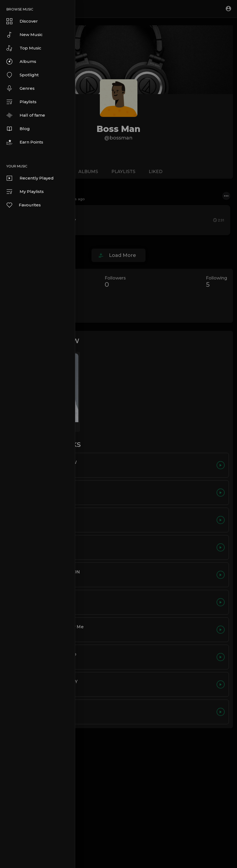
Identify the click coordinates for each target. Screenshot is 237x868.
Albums (21, 62)
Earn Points (25, 142)
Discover (22, 21)
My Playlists (25, 192)
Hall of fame (26, 115)
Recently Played (30, 178)
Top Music (24, 48)
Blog (18, 129)
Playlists (21, 102)
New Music (25, 35)
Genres (21, 88)
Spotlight (23, 75)
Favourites (23, 205)
